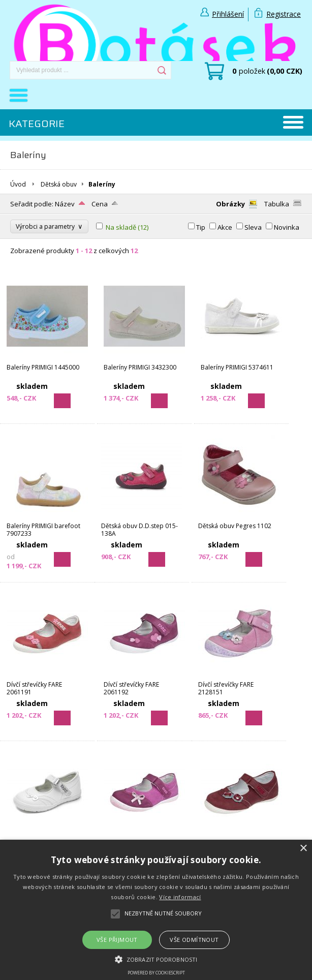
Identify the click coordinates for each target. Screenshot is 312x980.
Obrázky (230, 204)
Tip (201, 227)
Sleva (253, 227)
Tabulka (277, 204)
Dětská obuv (59, 184)
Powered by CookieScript (156, 973)
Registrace (284, 14)
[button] (156, 959)
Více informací (180, 897)
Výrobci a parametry (49, 226)
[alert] (156, 910)
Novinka (287, 227)
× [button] (303, 849)
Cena (100, 204)
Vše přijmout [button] (117, 940)
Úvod (18, 184)
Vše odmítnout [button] (194, 940)
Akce (225, 227)
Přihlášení (228, 14)
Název (65, 204)
